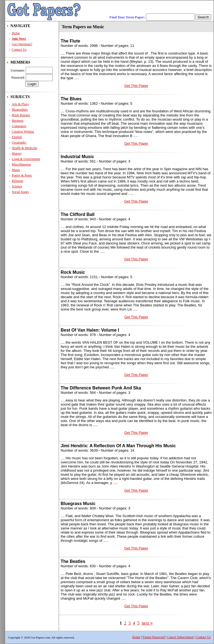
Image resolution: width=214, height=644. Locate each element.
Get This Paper (136, 86)
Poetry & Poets (22, 175)
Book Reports (21, 115)
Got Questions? (22, 44)
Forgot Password (154, 637)
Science (17, 186)
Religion (17, 181)
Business (18, 121)
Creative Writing (23, 132)
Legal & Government (26, 159)
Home (16, 33)
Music (16, 170)
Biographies (20, 110)
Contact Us (19, 50)
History (17, 153)
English (17, 137)
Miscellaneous (21, 164)
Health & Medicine (25, 148)
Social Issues (20, 192)
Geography (19, 143)
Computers (19, 126)
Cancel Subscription (180, 637)
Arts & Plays (20, 104)
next (147, 623)
